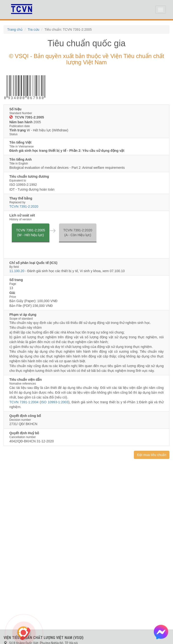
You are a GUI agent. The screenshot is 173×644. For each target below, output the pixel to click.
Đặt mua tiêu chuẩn (152, 455)
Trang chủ (15, 29)
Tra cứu (33, 29)
